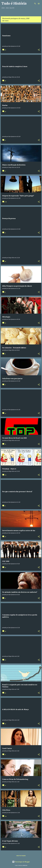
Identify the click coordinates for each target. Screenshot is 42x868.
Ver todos (5, 21)
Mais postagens (21, 856)
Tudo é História (14, 3)
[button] (39, 50)
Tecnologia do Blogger (21, 862)
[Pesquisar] (35, 4)
